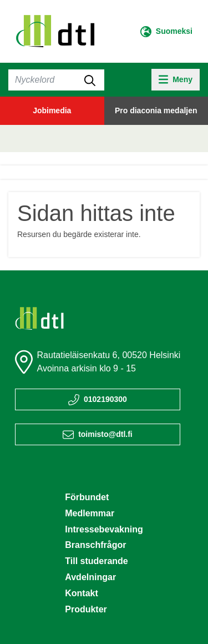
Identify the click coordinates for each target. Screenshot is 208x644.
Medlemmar (90, 513)
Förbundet (87, 497)
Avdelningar (90, 577)
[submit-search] (90, 80)
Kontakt (82, 593)
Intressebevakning (104, 529)
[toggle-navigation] (176, 80)
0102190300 (105, 399)
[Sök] (56, 80)
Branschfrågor (95, 545)
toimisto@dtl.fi (105, 434)
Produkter (86, 609)
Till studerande (97, 561)
